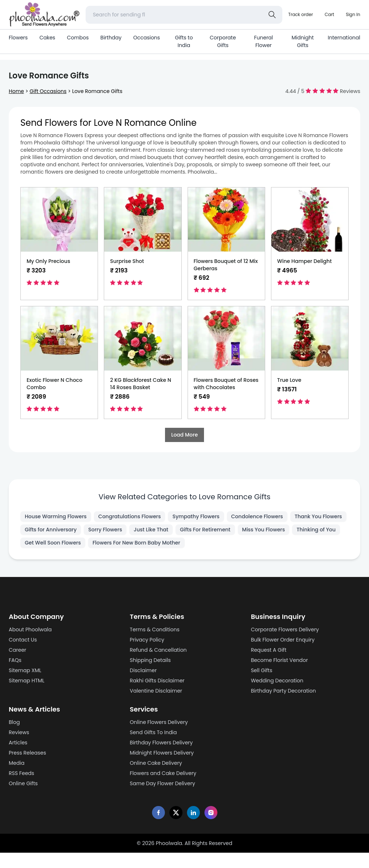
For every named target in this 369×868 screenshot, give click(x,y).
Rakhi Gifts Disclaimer (157, 681)
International (344, 38)
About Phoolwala (30, 629)
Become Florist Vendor (280, 660)
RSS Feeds (21, 773)
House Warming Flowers (56, 516)
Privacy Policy (147, 640)
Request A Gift (269, 650)
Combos (78, 38)
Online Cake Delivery (156, 763)
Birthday (111, 38)
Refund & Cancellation (158, 650)
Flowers (18, 38)
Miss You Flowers (264, 530)
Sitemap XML (25, 670)
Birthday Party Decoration (284, 691)
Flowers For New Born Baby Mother (136, 543)
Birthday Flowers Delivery (161, 743)
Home (16, 91)
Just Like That (151, 530)
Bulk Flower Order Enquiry (283, 640)
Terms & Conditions (154, 629)
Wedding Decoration (277, 681)
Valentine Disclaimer (156, 691)
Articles (18, 743)
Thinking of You (316, 530)
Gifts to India (184, 41)
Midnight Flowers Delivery (162, 753)
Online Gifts (23, 783)
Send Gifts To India (153, 732)
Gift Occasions (48, 91)
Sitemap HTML (27, 681)
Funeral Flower (263, 41)
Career (17, 650)
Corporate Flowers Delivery (285, 629)
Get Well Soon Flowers (53, 543)
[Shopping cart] (329, 15)
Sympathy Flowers (196, 516)
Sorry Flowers (105, 530)
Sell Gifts (262, 670)
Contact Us (23, 640)
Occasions (147, 38)
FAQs (15, 660)
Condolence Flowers (257, 516)
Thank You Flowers (318, 516)
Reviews (19, 732)
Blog (14, 722)
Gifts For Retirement (205, 530)
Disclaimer (143, 670)
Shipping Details (150, 660)
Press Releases (27, 753)
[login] (353, 15)
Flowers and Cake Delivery (163, 773)
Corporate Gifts (223, 41)
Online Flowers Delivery (159, 722)
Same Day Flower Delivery (162, 783)
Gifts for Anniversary (51, 530)
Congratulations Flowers (130, 516)
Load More (184, 435)
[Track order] (301, 15)
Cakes (47, 38)
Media (17, 763)
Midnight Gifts (303, 41)
